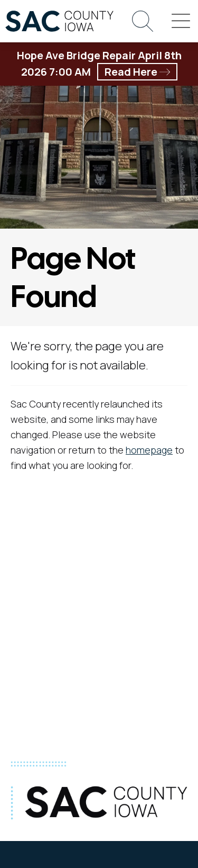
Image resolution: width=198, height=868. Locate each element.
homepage (149, 450)
